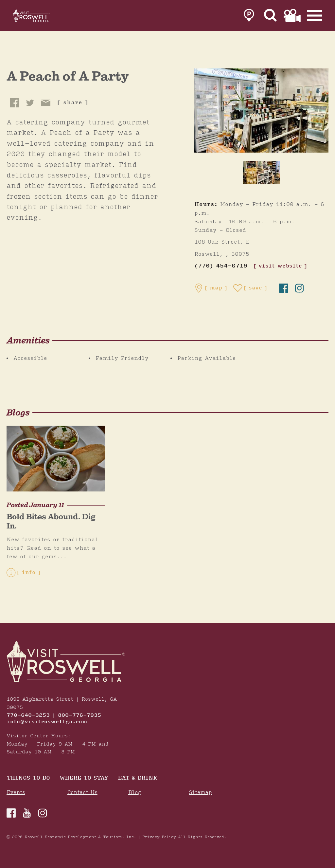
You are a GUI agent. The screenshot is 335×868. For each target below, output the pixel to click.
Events (16, 793)
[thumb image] (261, 172)
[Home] (39, 17)
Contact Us (82, 793)
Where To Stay (84, 778)
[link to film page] (292, 17)
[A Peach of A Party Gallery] (261, 110)
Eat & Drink (137, 778)
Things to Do (28, 778)
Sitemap (200, 793)
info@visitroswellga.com (47, 722)
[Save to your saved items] (250, 288)
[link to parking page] (249, 17)
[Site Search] (271, 17)
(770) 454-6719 (221, 266)
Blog (135, 793)
